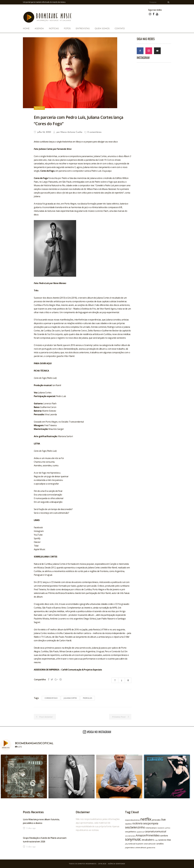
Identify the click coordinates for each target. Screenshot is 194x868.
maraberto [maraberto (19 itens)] (161, 828)
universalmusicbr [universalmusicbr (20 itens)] (150, 844)
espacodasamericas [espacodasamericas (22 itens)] (132, 820)
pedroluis (88, 698)
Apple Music (39, 549)
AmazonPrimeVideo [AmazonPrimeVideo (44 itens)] (148, 835)
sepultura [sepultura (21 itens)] (128, 824)
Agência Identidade (117, 864)
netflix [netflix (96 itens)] (146, 819)
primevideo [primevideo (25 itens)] (156, 820)
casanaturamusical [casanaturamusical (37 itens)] (155, 831)
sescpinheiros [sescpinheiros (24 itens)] (130, 832)
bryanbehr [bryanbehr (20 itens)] (140, 844)
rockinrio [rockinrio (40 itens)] (137, 823)
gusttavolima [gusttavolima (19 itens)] (151, 848)
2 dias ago (29, 828)
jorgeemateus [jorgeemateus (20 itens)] (130, 847)
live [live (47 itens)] (163, 819)
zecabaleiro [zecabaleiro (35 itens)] (148, 840)
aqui (109, 171)
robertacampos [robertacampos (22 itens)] (151, 828)
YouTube (38, 535)
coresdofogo (51, 698)
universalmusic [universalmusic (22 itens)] (141, 847)
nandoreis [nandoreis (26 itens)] (162, 840)
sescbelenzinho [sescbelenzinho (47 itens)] (135, 827)
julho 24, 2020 (42, 132)
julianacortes (70, 698)
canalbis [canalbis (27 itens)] (160, 844)
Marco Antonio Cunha (71, 132)
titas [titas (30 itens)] (169, 840)
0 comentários (94, 132)
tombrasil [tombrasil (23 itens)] (132, 844)
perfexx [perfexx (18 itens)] (168, 828)
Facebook (38, 527)
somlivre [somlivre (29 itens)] (164, 836)
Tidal (36, 546)
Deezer (37, 542)
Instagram (39, 531)
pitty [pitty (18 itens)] (126, 844)
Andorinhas (52, 156)
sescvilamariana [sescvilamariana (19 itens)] (130, 836)
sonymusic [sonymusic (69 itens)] (133, 839)
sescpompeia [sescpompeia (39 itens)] (151, 823)
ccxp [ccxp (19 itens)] (156, 840)
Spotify (37, 538)
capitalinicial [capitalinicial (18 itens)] (140, 832)
